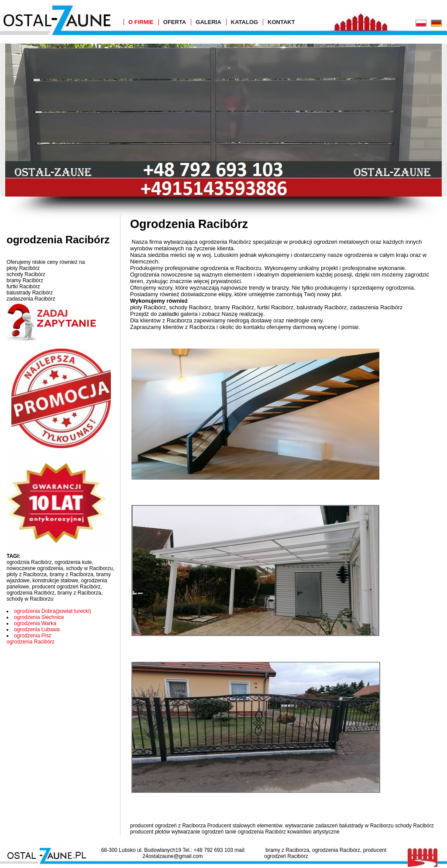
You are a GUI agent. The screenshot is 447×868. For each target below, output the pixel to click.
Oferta (175, 22)
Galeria (208, 22)
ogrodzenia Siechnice (39, 617)
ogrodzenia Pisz (33, 636)
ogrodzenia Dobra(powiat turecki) (53, 611)
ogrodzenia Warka (35, 623)
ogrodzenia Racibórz (31, 642)
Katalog (244, 22)
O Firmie (141, 22)
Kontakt (281, 22)
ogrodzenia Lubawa (37, 629)
